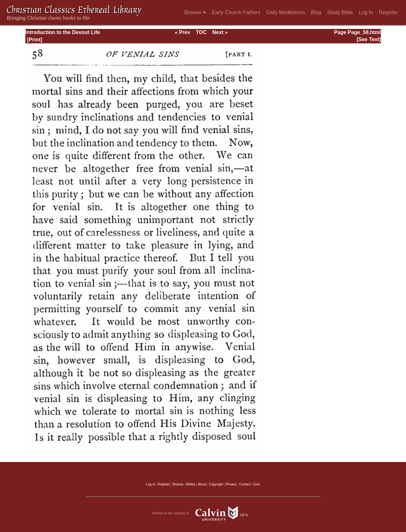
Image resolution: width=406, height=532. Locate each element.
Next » (220, 32)
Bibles (191, 484)
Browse (195, 12)
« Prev (182, 32)
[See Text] (369, 39)
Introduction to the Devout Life (63, 32)
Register (388, 12)
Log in (151, 484)
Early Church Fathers (236, 12)
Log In (366, 12)
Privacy (231, 484)
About (202, 484)
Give (257, 484)
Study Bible (340, 12)
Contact (245, 484)
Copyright (216, 484)
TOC (201, 32)
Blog (316, 12)
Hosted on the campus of (203, 513)
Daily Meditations (286, 12)
